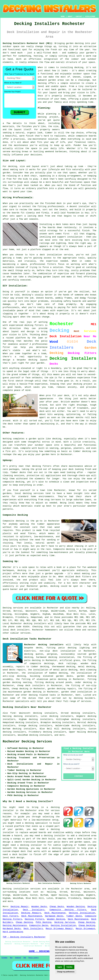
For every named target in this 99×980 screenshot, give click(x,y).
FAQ (25, 958)
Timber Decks (74, 916)
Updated (18, 958)
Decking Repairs (31, 913)
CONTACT (79, 17)
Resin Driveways (85, 929)
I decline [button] (69, 967)
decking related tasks (42, 695)
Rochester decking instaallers (44, 645)
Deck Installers (34, 910)
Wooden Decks (39, 907)
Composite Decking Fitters (68, 910)
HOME (63, 17)
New (11, 958)
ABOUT (70, 17)
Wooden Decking (76, 907)
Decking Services (65, 922)
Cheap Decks (57, 907)
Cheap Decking (24, 922)
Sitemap (4, 958)
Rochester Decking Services (27, 742)
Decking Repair (20, 907)
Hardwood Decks (54, 916)
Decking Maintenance (15, 925)
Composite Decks (39, 925)
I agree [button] (60, 967)
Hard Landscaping (13, 932)
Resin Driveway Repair (59, 929)
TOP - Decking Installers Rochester (24, 937)
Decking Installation (82, 913)
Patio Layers (34, 958)
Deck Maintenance (55, 913)
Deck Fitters (11, 916)
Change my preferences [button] (66, 972)
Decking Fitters (34, 919)
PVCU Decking (44, 922)
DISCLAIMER (90, 17)
